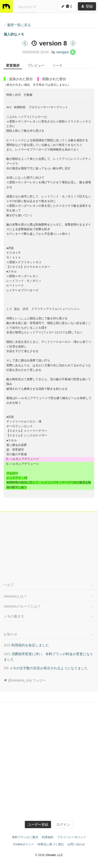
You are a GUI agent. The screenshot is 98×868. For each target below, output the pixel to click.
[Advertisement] (49, 545)
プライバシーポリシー (71, 837)
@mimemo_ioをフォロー (25, 680)
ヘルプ (9, 585)
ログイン (63, 825)
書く (67, 5)
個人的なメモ (14, 34)
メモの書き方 (14, 616)
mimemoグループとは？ (22, 606)
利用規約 (48, 837)
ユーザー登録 (38, 825)
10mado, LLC (54, 855)
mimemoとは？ (15, 596)
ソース (57, 65)
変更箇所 (13, 65)
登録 (87, 5)
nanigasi (66, 52)
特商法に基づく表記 (51, 844)
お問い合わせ (76, 844)
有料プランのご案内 (25, 837)
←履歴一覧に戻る (17, 25)
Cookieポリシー (23, 844)
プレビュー (36, 65)
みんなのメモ (27, 6)
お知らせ (10, 634)
